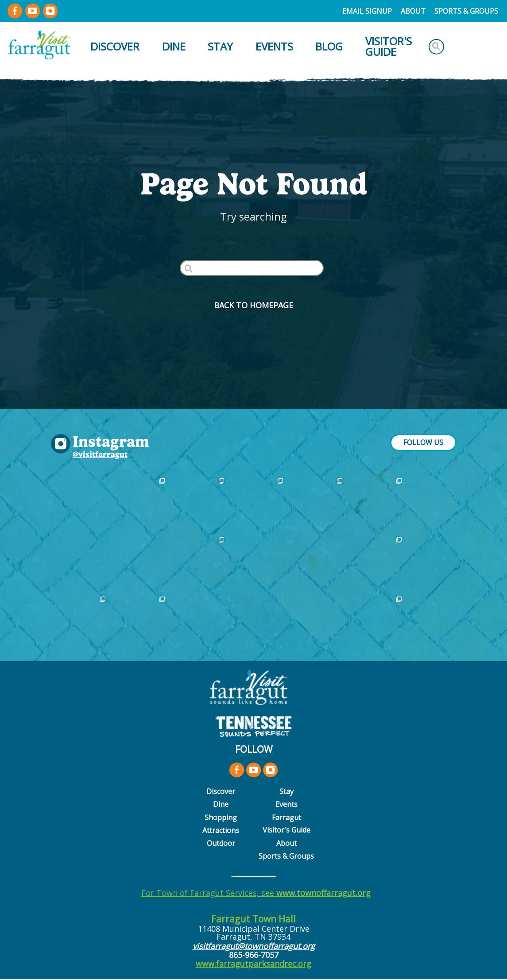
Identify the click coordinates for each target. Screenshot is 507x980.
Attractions (221, 830)
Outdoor (221, 843)
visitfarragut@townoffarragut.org (254, 946)
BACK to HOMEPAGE (253, 305)
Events (274, 46)
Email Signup (367, 11)
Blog (329, 46)
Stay (220, 46)
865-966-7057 (254, 955)
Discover (115, 46)
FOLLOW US (423, 442)
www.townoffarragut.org (323, 893)
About (413, 11)
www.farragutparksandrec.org (253, 964)
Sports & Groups (466, 11)
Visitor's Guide (389, 46)
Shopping (221, 817)
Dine (174, 46)
